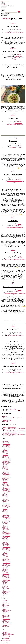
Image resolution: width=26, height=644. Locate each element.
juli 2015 (5, 524)
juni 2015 (5, 525)
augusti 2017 (6, 493)
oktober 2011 (6, 579)
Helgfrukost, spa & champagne (13, 51)
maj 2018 (5, 482)
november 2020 (7, 445)
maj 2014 (5, 541)
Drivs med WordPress (5, 640)
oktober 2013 (6, 550)
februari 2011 (6, 589)
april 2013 (6, 557)
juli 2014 (5, 538)
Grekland (5, 607)
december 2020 (7, 444)
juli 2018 (5, 480)
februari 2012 (6, 574)
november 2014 (7, 534)
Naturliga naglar (12, 427)
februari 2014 (6, 545)
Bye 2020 (5, 421)
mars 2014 (6, 543)
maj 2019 (5, 467)
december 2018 (7, 473)
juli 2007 (5, 594)
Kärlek (5, 614)
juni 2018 (5, 481)
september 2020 (7, 448)
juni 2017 (5, 496)
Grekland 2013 (7, 608)
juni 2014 (5, 540)
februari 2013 (6, 559)
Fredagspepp (13, 118)
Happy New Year (7, 420)
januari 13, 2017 (18, 334)
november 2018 (7, 475)
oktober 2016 (6, 505)
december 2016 (7, 503)
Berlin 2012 (6, 603)
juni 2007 (5, 595)
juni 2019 (5, 466)
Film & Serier (13, 23)
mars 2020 (6, 455)
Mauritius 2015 (7, 619)
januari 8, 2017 (18, 371)
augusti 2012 (6, 567)
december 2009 (7, 591)
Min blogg (3, 5)
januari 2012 (6, 575)
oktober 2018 (6, 476)
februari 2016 (6, 515)
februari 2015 (6, 530)
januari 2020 (6, 457)
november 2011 (7, 578)
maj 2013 (5, 556)
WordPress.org (7, 636)
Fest (13, 284)
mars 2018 (6, 484)
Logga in (5, 632)
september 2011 (7, 580)
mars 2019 (6, 470)
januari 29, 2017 (18, 56)
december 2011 (7, 576)
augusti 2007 (6, 592)
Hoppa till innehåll (5, 1)
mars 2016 (6, 514)
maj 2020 (5, 453)
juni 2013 (5, 554)
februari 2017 (6, 500)
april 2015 (6, 527)
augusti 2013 (6, 552)
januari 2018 (6, 487)
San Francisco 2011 (8, 624)
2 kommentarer (15, 335)
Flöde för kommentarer (8, 635)
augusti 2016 (6, 508)
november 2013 (7, 548)
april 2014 (6, 542)
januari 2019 (6, 472)
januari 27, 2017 (18, 123)
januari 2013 (6, 561)
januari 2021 (6, 443)
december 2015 (7, 518)
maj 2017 (5, 497)
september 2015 (7, 521)
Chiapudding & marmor (13, 175)
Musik (5, 620)
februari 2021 (6, 442)
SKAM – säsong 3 (13, 26)
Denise (5, 427)
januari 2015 (6, 531)
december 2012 (7, 562)
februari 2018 (6, 486)
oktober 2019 (6, 461)
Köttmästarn (13, 221)
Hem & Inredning (13, 138)
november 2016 (7, 504)
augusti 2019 (6, 464)
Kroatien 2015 (7, 615)
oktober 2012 (6, 564)
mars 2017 (6, 499)
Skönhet (5, 625)
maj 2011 (5, 585)
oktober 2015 (6, 520)
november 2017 (7, 489)
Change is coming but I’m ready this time (13, 418)
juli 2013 (5, 553)
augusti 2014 (6, 537)
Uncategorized (7, 626)
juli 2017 (5, 494)
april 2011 (6, 586)
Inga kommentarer (15, 33)
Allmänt (13, 172)
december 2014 (7, 532)
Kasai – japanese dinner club (13, 287)
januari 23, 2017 (18, 179)
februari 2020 (6, 456)
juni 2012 (5, 569)
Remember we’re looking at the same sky (13, 433)
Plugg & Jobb (6, 621)
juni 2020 (5, 451)
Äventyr (5, 602)
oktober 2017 (6, 491)
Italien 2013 (6, 613)
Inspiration (13, 115)
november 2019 (7, 460)
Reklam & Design (7, 623)
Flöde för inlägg (7, 633)
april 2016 (6, 513)
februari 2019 (6, 471)
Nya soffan (13, 141)
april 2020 (6, 454)
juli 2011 (5, 583)
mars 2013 (6, 558)
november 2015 (7, 519)
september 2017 (7, 492)
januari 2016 (6, 516)
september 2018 (7, 477)
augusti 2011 (6, 581)
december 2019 (7, 459)
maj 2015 (5, 526)
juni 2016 (5, 510)
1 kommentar (15, 147)
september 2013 (7, 551)
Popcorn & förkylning (13, 253)
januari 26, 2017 (18, 146)
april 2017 (6, 498)
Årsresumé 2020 (7, 419)
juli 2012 (5, 568)
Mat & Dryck (13, 48)
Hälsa (5, 609)
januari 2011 (6, 590)
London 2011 (6, 617)
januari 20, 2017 (18, 226)
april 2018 (6, 483)
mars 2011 (6, 588)
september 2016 (7, 507)
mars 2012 (6, 573)
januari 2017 (6, 502)
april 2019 (6, 469)
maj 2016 (5, 511)
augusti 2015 (6, 523)
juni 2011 (5, 584)
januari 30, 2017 (18, 31)
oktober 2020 (6, 446)
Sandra (20, 29)
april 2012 (6, 572)
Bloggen (5, 416)
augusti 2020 (6, 449)
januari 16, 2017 (18, 292)
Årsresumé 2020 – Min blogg (10, 432)
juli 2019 (5, 465)
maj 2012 (5, 570)
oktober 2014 (6, 535)
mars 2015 (6, 529)
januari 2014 (6, 546)
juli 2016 (5, 509)
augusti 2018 (6, 478)
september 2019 (7, 462)
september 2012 (7, 565)
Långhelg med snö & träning (13, 366)
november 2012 (7, 563)
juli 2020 (5, 450)
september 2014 (7, 536)
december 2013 (7, 547)
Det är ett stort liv (13, 329)
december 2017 (7, 488)
